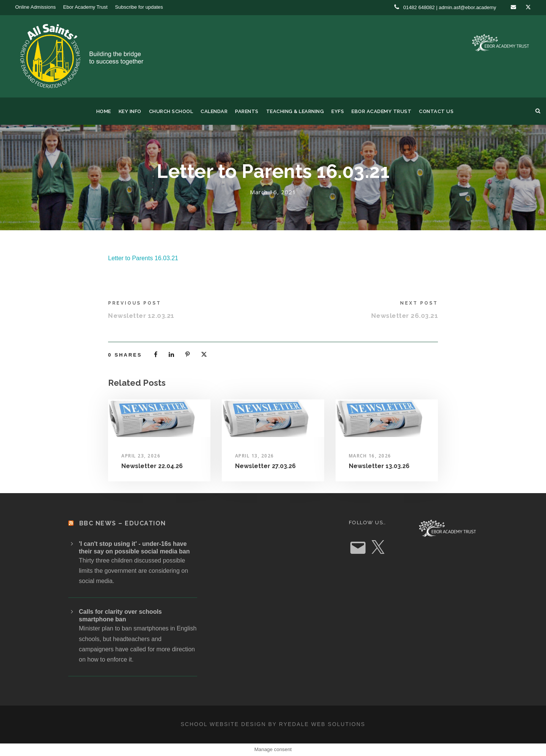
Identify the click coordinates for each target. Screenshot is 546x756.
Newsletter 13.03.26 (379, 466)
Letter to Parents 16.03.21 (143, 258)
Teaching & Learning (295, 111)
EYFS (338, 111)
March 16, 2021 (273, 192)
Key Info (130, 111)
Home (104, 111)
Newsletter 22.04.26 (152, 466)
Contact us (436, 111)
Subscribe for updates (139, 7)
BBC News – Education (123, 523)
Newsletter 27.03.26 (265, 466)
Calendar (214, 111)
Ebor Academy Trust (86, 7)
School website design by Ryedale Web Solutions (273, 724)
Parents (247, 111)
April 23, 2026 (141, 456)
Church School (171, 111)
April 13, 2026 (255, 456)
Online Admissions (35, 7)
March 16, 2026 (370, 456)
